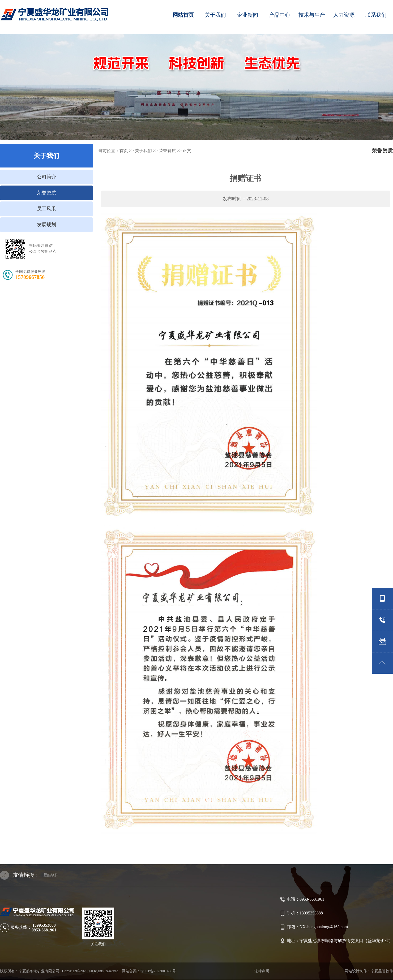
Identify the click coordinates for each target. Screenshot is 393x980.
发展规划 (46, 225)
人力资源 (344, 15)
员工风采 (46, 209)
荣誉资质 (46, 193)
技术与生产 (312, 15)
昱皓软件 (51, 875)
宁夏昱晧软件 (382, 971)
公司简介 (46, 177)
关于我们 (215, 15)
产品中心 (280, 15)
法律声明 (262, 971)
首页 (124, 151)
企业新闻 (247, 15)
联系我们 (376, 15)
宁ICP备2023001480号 (158, 971)
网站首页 (183, 15)
